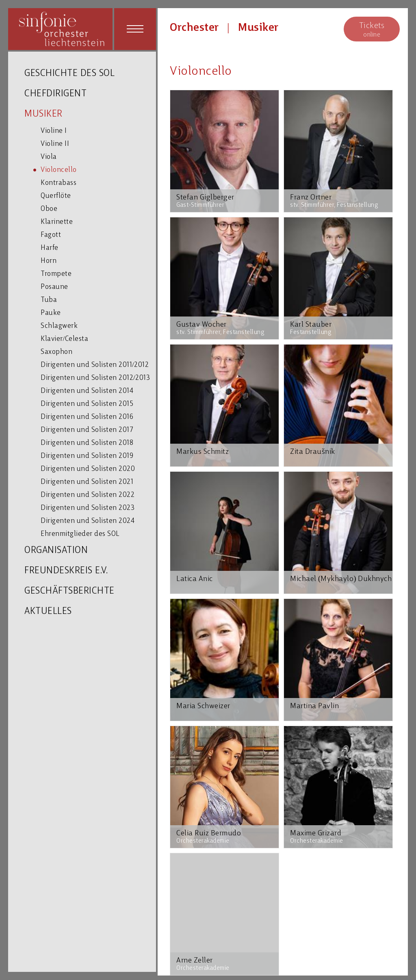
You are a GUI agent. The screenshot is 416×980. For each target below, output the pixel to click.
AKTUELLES (48, 612)
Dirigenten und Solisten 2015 (87, 404)
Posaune (54, 287)
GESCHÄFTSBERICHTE (69, 591)
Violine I (54, 131)
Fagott (51, 235)
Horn (49, 261)
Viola (49, 157)
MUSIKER (43, 114)
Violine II (55, 144)
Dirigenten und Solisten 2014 (87, 391)
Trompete (56, 274)
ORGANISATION (56, 551)
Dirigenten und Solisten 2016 (87, 417)
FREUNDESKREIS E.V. (66, 571)
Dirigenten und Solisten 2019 (87, 456)
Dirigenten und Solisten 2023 (88, 508)
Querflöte (56, 196)
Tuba (49, 300)
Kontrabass (58, 183)
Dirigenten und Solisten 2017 (87, 430)
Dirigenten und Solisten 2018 (87, 443)
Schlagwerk (59, 326)
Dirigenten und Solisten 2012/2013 (95, 378)
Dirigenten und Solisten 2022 (88, 495)
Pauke (51, 313)
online (372, 29)
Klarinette (57, 222)
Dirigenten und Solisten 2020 (88, 469)
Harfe (50, 248)
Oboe (49, 209)
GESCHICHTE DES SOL (69, 74)
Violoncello (59, 170)
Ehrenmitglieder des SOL (80, 534)
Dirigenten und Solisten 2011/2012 (95, 365)
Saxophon (56, 352)
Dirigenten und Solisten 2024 (88, 521)
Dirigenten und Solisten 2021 (87, 482)
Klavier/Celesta (64, 339)
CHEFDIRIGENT (55, 94)
